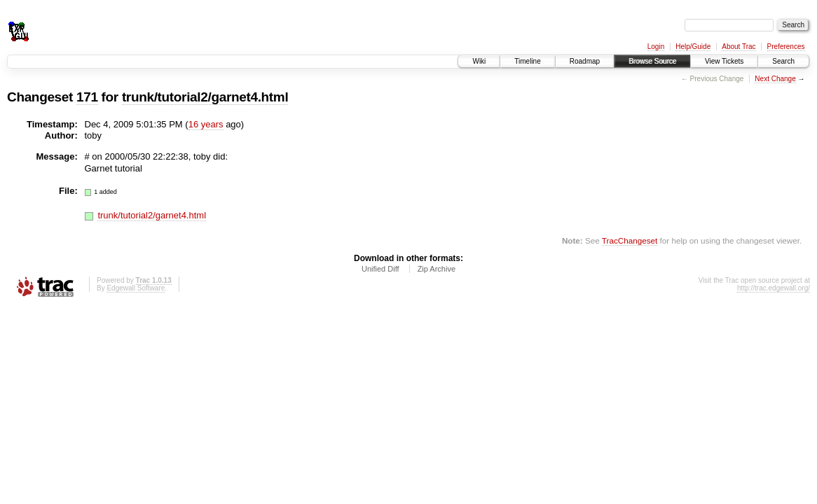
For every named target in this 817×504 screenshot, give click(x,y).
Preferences (786, 47)
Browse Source (652, 61)
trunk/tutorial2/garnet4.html (205, 97)
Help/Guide (693, 47)
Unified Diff (380, 269)
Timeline (527, 61)
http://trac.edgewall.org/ (774, 288)
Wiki (479, 61)
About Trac (739, 47)
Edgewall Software (136, 288)
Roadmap (585, 61)
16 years (206, 124)
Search (783, 61)
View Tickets (724, 61)
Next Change (775, 79)
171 (87, 97)
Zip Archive (437, 269)
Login (656, 47)
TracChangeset (630, 240)
